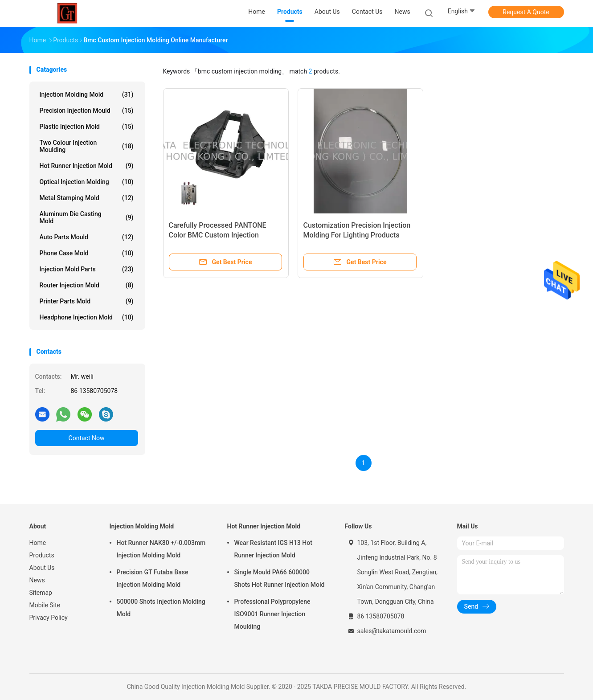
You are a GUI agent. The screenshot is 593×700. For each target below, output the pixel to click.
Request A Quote (526, 12)
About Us (42, 568)
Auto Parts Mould (87, 237)
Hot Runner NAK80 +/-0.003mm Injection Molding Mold (161, 549)
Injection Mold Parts (87, 269)
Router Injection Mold (87, 285)
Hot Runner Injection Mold (87, 166)
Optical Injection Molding (87, 182)
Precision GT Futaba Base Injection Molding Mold (153, 578)
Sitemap (41, 593)
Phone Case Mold (87, 253)
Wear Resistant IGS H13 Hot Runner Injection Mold (273, 549)
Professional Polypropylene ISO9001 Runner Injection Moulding (272, 614)
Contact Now (87, 438)
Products (42, 555)
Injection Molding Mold (87, 94)
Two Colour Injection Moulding (87, 146)
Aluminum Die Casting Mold (87, 217)
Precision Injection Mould (87, 111)
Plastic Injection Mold (87, 127)
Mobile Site (45, 605)
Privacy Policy (49, 618)
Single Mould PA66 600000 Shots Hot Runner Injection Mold (280, 578)
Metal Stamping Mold (87, 198)
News (37, 580)
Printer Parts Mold (87, 301)
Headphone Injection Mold (87, 317)
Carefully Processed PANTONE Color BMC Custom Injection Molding (218, 235)
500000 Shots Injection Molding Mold (161, 608)
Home (38, 543)
